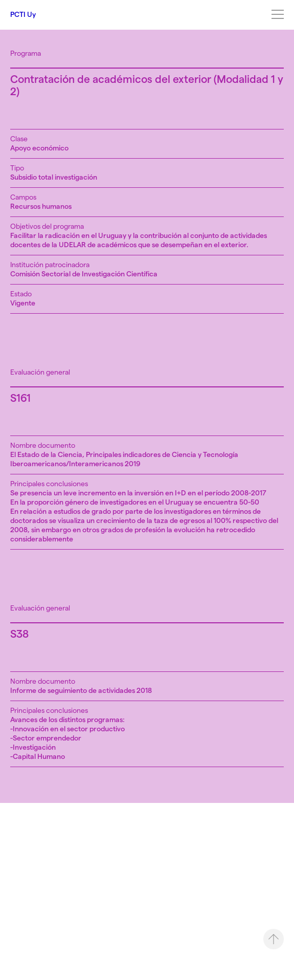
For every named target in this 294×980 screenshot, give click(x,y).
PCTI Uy (23, 15)
